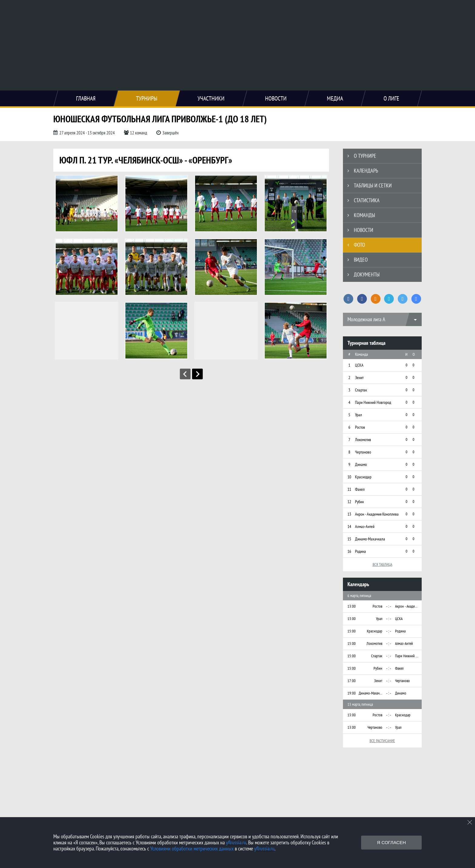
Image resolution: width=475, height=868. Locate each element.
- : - (389, 606)
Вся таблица (382, 564)
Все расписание (382, 741)
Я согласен (391, 842)
